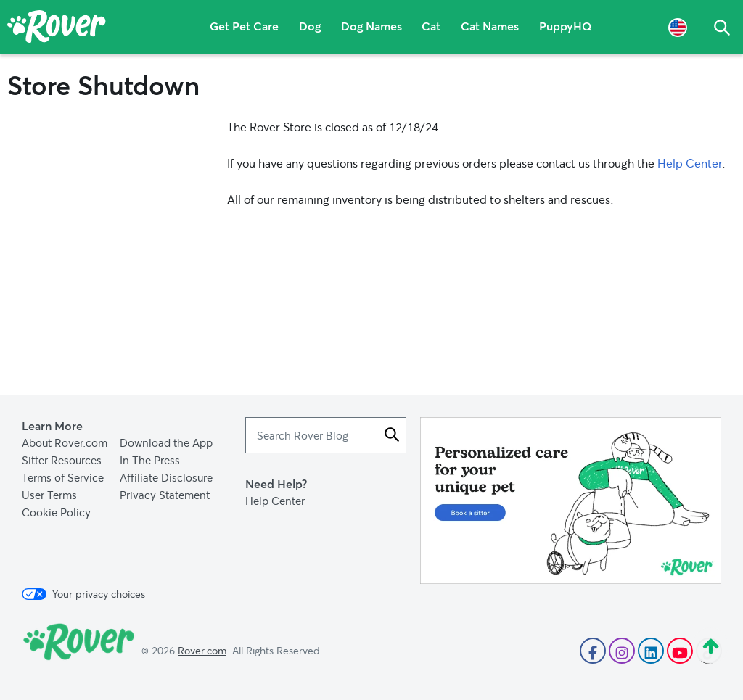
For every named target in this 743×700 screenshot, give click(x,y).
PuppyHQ (566, 27)
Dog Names (371, 27)
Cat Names (490, 27)
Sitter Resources (62, 460)
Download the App (166, 442)
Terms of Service (63, 477)
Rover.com (202, 650)
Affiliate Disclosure (166, 477)
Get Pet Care (244, 27)
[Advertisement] (571, 501)
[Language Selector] (678, 27)
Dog (310, 27)
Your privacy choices (83, 594)
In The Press (150, 460)
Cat (432, 27)
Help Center (690, 163)
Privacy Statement (165, 495)
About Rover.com (65, 442)
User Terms (49, 495)
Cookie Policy (56, 512)
